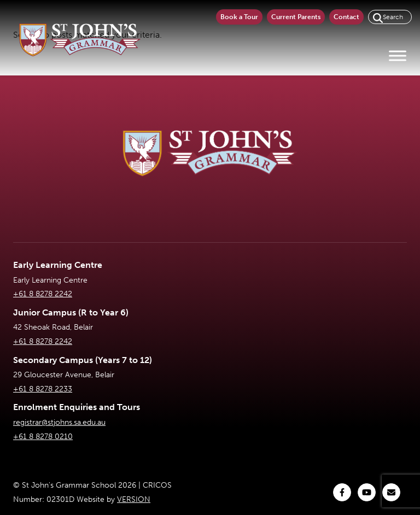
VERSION (134, 499)
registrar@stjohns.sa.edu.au (59, 422)
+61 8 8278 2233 (43, 389)
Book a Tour (239, 17)
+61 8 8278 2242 (43, 294)
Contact (346, 17)
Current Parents (296, 17)
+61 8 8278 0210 (43, 437)
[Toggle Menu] (398, 55)
